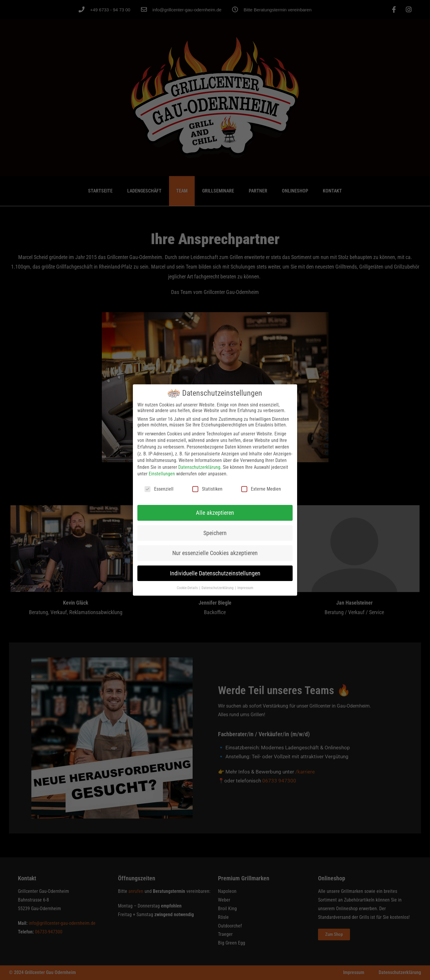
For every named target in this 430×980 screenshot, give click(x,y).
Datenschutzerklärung (199, 467)
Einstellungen (162, 474)
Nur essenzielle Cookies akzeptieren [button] (215, 553)
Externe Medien (261, 489)
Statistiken (207, 489)
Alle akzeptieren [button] (215, 513)
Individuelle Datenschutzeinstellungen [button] (215, 573)
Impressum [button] (245, 588)
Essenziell (159, 489)
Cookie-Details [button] (188, 588)
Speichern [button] (215, 533)
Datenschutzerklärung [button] (218, 588)
